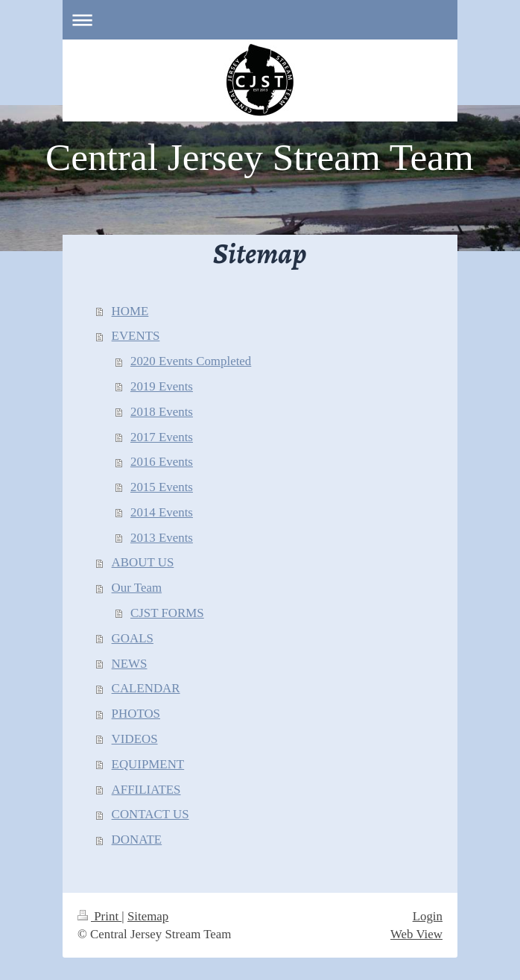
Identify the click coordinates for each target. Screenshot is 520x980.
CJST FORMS (167, 613)
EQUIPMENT (148, 764)
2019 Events (162, 386)
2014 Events (162, 512)
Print (99, 916)
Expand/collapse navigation (260, 20)
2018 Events (162, 412)
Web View (416, 934)
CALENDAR (146, 688)
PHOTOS (136, 714)
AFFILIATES (146, 790)
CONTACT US (150, 814)
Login (428, 916)
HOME (130, 311)
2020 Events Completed (191, 361)
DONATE (137, 840)
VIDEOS (135, 739)
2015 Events (162, 487)
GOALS (133, 638)
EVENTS (136, 336)
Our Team (137, 588)
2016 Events (162, 462)
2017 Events (162, 437)
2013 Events (162, 538)
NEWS (130, 664)
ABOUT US (143, 562)
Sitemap (148, 916)
